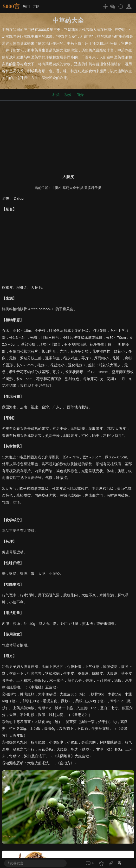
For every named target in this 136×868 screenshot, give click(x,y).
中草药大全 (68, 188)
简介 (80, 95)
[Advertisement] (68, 136)
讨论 (36, 6)
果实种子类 (93, 188)
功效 (68, 95)
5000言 (11, 6)
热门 (26, 6)
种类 (56, 95)
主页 (55, 188)
